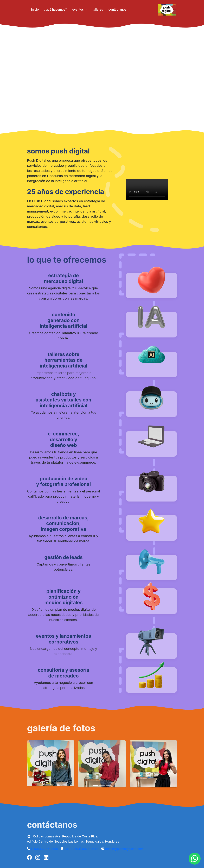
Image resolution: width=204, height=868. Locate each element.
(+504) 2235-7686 (44, 849)
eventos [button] (78, 9)
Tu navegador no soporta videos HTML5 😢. (102, 79)
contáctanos (117, 9)
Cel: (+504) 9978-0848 (82, 849)
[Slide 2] (102, 785)
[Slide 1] (96, 785)
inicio (35, 9)
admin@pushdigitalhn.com (124, 849)
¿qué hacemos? (56, 9)
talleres (98, 9)
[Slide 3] (108, 785)
